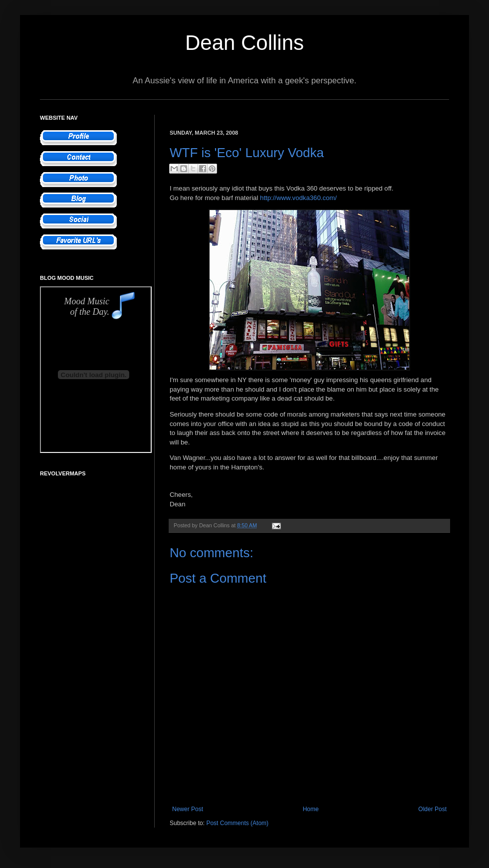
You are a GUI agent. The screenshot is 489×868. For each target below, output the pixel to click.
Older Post (432, 809)
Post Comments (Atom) (237, 823)
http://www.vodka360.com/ (298, 198)
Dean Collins (244, 43)
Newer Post (188, 809)
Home (311, 809)
